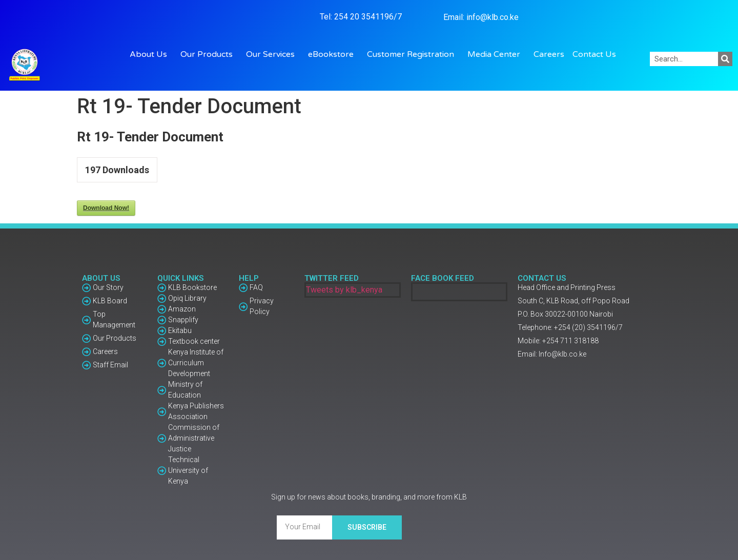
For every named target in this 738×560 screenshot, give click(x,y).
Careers (549, 54)
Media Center (496, 54)
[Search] (725, 59)
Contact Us (594, 54)
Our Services (273, 54)
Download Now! (106, 208)
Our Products (209, 54)
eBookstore (333, 54)
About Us (151, 54)
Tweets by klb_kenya (344, 290)
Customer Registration (413, 54)
